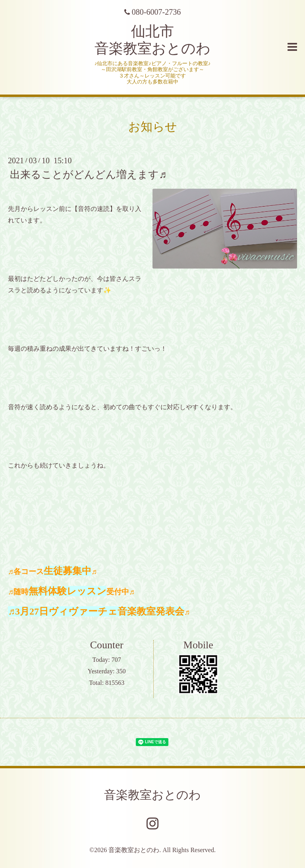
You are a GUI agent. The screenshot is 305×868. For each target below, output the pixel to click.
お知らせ (153, 127)
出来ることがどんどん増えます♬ (88, 175)
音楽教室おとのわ (152, 795)
